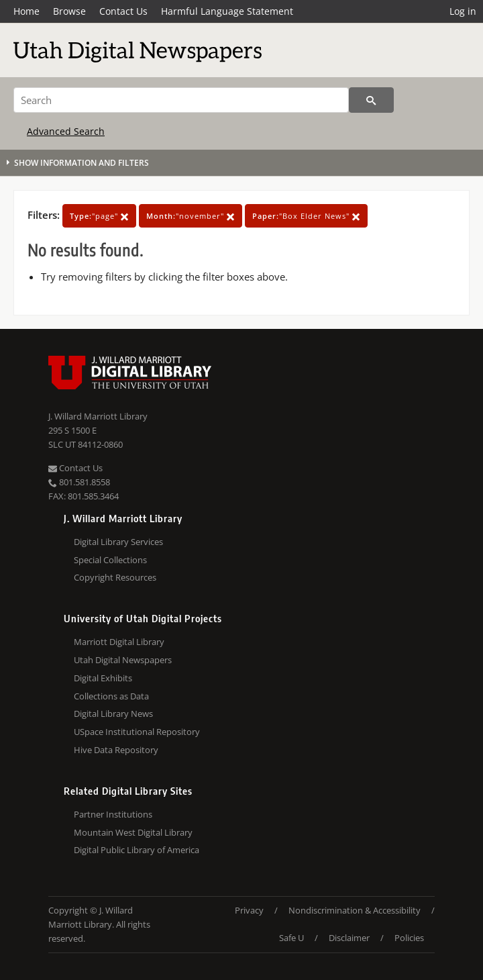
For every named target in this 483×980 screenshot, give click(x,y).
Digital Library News (113, 714)
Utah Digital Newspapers (123, 660)
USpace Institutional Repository (137, 732)
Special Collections (110, 560)
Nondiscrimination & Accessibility (355, 910)
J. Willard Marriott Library (98, 416)
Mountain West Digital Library (133, 832)
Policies (409, 938)
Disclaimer (349, 938)
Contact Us (123, 11)
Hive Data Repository (116, 750)
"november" (191, 216)
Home (26, 11)
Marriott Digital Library (119, 642)
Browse (69, 11)
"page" (99, 216)
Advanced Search (66, 131)
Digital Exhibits (103, 678)
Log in (463, 11)
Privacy (249, 910)
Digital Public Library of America (137, 850)
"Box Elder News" (306, 216)
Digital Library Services (118, 542)
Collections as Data (111, 696)
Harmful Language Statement (227, 11)
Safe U (291, 938)
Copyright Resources (115, 577)
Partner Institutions (113, 814)
